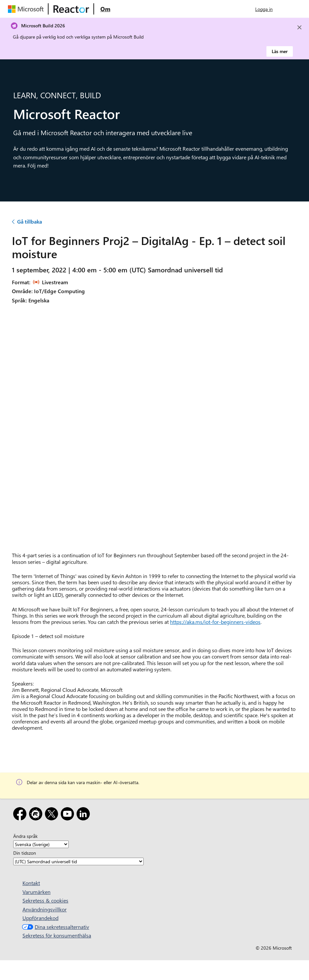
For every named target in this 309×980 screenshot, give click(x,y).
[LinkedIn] (85, 815)
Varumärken (36, 892)
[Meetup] (37, 815)
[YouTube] (69, 815)
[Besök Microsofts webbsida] (27, 9)
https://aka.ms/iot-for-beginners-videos (215, 622)
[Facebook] (21, 815)
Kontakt (31, 883)
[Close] (299, 27)
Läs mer (280, 51)
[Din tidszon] (78, 861)
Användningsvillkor (45, 909)
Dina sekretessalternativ (55, 927)
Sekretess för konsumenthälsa (57, 935)
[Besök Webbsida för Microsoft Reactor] (71, 9)
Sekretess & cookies (45, 900)
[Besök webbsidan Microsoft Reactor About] (105, 9)
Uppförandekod (40, 918)
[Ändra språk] (41, 844)
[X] (53, 815)
